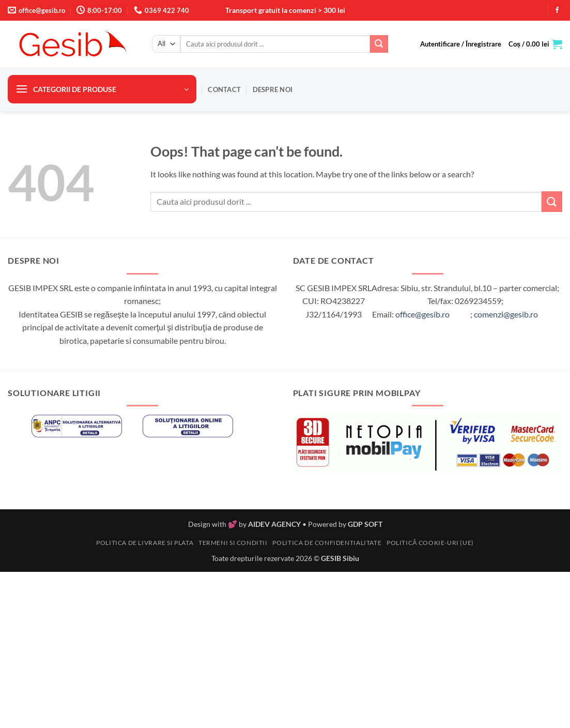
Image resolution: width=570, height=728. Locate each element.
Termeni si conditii (233, 543)
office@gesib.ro (422, 314)
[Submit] (379, 44)
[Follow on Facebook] (557, 10)
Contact (224, 89)
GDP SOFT (365, 524)
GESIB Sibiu (340, 558)
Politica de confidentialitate (327, 543)
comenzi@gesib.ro (506, 314)
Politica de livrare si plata (145, 543)
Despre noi (273, 89)
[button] (461, 44)
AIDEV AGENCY (274, 524)
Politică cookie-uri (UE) (430, 543)
